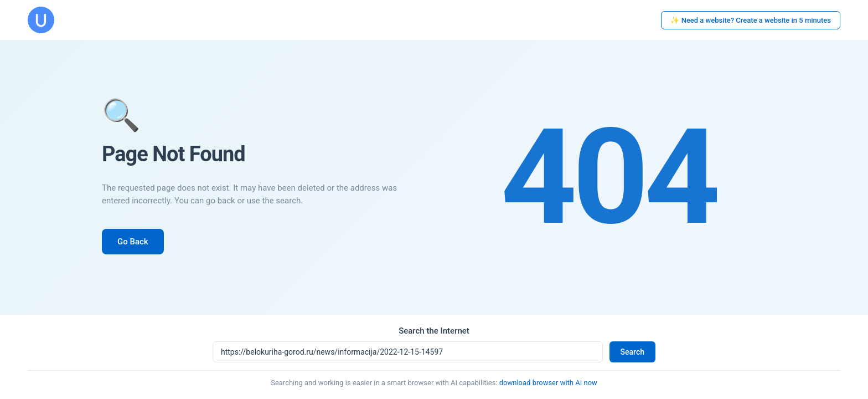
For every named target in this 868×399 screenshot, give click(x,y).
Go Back (133, 242)
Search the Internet (434, 331)
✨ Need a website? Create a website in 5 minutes (751, 20)
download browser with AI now (548, 383)
